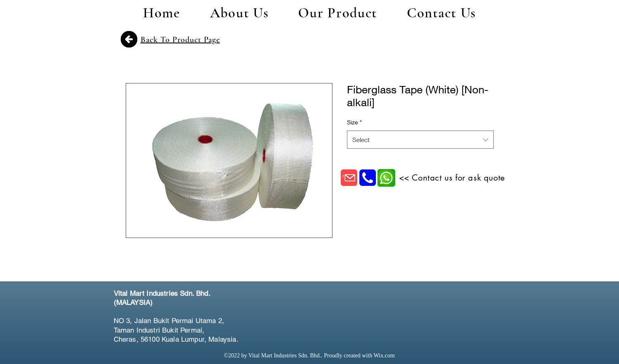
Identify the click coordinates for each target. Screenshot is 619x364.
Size (354, 122)
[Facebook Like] (457, 303)
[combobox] (420, 140)
